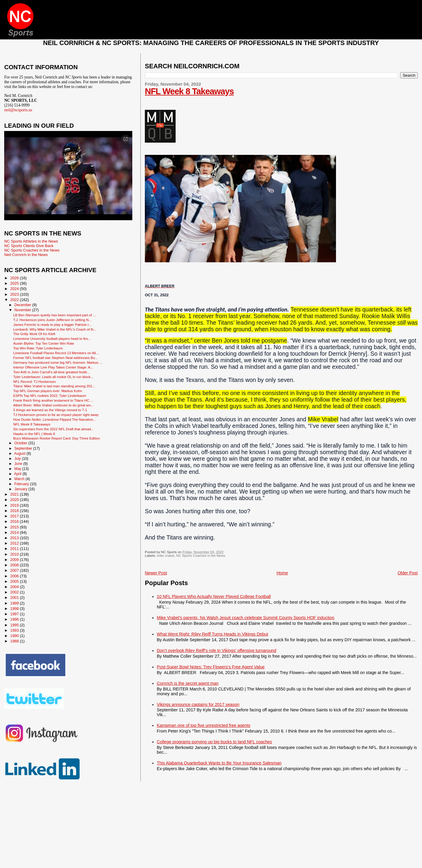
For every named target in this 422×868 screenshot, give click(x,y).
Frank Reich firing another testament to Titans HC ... (53, 400)
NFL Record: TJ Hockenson (34, 381)
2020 (15, 500)
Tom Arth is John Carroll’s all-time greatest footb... (51, 372)
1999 (15, 603)
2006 (15, 576)
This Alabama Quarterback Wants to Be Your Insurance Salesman (219, 763)
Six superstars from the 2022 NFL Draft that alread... (53, 429)
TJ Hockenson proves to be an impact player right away (56, 415)
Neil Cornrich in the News (26, 255)
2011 (15, 549)
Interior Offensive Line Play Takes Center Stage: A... (53, 367)
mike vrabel (165, 556)
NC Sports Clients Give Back (29, 246)
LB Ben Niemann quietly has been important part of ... (55, 315)
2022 (15, 300)
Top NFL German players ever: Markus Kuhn (47, 391)
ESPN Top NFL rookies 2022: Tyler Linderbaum (50, 396)
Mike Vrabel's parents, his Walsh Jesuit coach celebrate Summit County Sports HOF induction (245, 618)
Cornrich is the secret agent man (188, 683)
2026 (15, 278)
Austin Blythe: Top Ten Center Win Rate (44, 343)
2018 (15, 511)
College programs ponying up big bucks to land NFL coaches (214, 742)
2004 (15, 587)
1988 (15, 641)
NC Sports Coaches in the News (201, 556)
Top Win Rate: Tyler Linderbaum (38, 348)
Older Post (408, 573)
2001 (15, 598)
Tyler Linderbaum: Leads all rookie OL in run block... (53, 377)
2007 (15, 570)
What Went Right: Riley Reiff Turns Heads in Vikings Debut (212, 634)
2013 (15, 538)
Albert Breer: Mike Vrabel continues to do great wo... (53, 405)
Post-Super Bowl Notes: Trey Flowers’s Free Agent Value (211, 667)
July (18, 459)
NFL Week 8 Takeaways (189, 91)
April (18, 474)
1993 (15, 630)
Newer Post (156, 573)
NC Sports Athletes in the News (31, 241)
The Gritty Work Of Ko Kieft (34, 334)
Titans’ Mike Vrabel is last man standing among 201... (54, 386)
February (22, 484)
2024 (15, 289)
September (24, 448)
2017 (15, 516)
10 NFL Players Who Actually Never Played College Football (214, 596)
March (20, 479)
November (23, 310)
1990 (15, 636)
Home (282, 573)
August (20, 454)
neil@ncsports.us (18, 110)
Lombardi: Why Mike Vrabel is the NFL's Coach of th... (55, 329)
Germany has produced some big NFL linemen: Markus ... (58, 362)
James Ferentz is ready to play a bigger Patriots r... (52, 324)
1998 (15, 609)
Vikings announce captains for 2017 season (198, 704)
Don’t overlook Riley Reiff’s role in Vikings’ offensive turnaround (217, 650)
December (23, 305)
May (18, 469)
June (19, 464)
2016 (15, 521)
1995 (15, 625)
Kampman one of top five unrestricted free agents (204, 725)
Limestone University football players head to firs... (52, 339)
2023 (15, 294)
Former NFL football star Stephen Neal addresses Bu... (55, 358)
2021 (15, 494)
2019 (15, 505)
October (21, 443)
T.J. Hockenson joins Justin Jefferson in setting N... (52, 320)
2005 (15, 581)
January (21, 489)
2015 (15, 527)
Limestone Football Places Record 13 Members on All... (56, 353)
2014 (15, 532)
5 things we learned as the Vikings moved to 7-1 (50, 410)
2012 (15, 543)
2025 (15, 283)
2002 (15, 592)
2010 (15, 554)
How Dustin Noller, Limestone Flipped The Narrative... (55, 419)
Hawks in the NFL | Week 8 (34, 434)
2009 (15, 560)
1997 (15, 614)
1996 (15, 619)
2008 (15, 565)
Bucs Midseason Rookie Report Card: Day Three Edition (57, 438)
